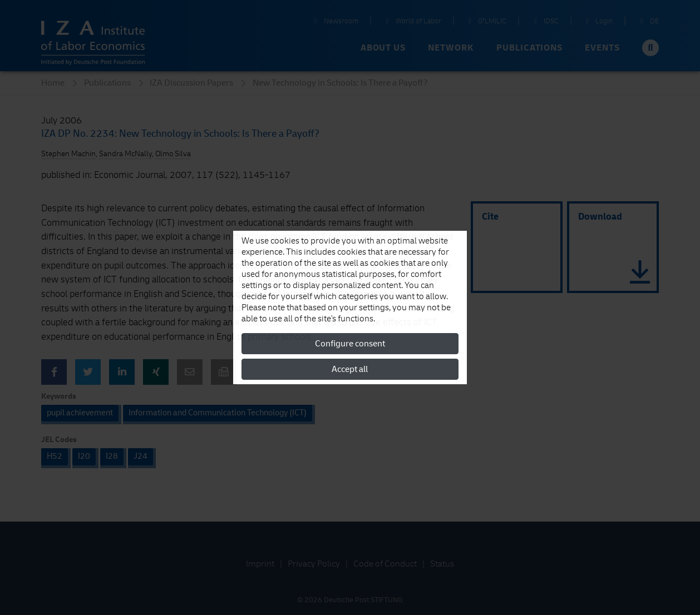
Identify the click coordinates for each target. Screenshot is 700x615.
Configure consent (350, 344)
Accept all (350, 369)
